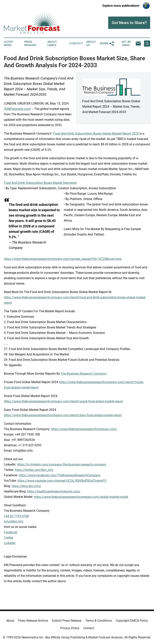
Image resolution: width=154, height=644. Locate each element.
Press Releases (30, 44)
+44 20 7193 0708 (16, 516)
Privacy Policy (70, 628)
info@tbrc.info (14, 521)
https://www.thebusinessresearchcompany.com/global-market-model (81, 497)
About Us (91, 44)
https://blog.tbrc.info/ (26, 486)
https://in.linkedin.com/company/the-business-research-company (62, 464)
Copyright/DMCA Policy (132, 621)
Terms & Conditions (99, 621)
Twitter (9, 538)
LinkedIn (10, 543)
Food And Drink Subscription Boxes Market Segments (40, 183)
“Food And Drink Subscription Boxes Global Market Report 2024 (95, 134)
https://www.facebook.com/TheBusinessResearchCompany (60, 475)
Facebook (11, 532)
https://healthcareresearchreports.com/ (54, 491)
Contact (76, 43)
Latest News (9, 44)
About (10, 621)
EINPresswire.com (17, 109)
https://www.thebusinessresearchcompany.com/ (84, 429)
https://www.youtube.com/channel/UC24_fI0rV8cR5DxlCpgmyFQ (62, 481)
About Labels (52, 44)
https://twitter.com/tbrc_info (34, 470)
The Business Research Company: (84, 374)
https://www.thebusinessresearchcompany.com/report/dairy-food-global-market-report (63, 415)
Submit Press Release (67, 621)
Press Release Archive (33, 621)
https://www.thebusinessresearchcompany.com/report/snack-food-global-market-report (63, 401)
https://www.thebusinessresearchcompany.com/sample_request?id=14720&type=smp (63, 259)
